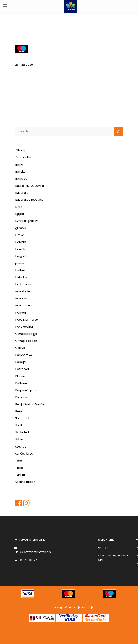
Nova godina (24, 327)
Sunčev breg (24, 454)
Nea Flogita (23, 292)
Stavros (21, 447)
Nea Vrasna (23, 306)
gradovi (21, 228)
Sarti (19, 425)
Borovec (21, 179)
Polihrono (22, 383)
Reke (19, 411)
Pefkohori (22, 369)
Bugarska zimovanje (29, 200)
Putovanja (22, 397)
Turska (20, 475)
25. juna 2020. (24, 65)
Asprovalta (23, 157)
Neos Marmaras (27, 320)
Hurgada (21, 256)
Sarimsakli (22, 418)
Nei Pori (20, 313)
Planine (20, 376)
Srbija (19, 439)
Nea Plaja (22, 299)
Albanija (21, 150)
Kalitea (20, 270)
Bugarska (22, 193)
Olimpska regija (26, 334)
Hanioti (20, 249)
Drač (19, 207)
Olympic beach (26, 341)
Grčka (20, 235)
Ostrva (20, 348)
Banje (19, 165)
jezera (20, 263)
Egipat (20, 214)
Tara (19, 461)
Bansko (20, 172)
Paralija (20, 362)
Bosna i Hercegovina (30, 186)
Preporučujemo (26, 390)
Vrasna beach (25, 482)
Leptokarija (23, 284)
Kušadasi (21, 277)
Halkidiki (21, 242)
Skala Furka (23, 432)
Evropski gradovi (27, 221)
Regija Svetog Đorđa (30, 404)
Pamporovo (24, 355)
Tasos (19, 468)
